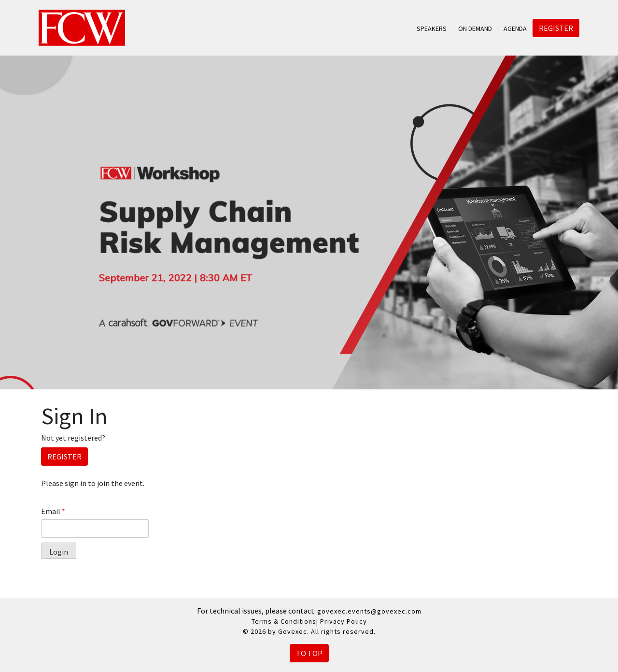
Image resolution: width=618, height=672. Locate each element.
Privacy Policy (344, 621)
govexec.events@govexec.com (369, 611)
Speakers (432, 29)
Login (59, 552)
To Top (309, 653)
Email (53, 511)
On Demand (475, 29)
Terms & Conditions (284, 621)
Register (556, 28)
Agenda (515, 29)
